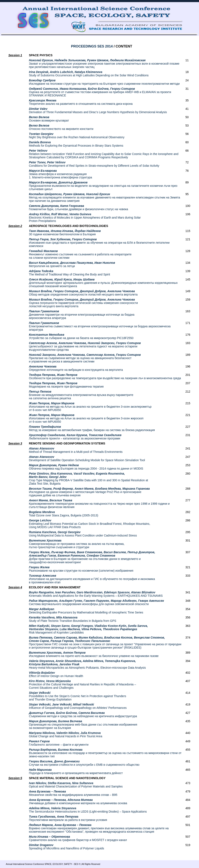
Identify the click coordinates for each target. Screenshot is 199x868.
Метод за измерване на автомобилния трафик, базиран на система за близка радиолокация (92, 428)
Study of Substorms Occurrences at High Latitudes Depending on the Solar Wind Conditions (89, 74)
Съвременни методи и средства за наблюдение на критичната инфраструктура (83, 714)
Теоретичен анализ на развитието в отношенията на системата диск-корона (81, 102)
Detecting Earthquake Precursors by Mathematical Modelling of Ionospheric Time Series (86, 611)
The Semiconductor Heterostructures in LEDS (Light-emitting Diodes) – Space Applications (88, 810)
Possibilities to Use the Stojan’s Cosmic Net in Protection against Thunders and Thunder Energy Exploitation (78, 696)
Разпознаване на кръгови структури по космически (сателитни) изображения (81, 569)
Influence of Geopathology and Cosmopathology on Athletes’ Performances (78, 706)
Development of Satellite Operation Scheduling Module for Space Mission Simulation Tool (87, 458)
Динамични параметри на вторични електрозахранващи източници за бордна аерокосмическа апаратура (82, 315)
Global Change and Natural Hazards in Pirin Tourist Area (66, 735)
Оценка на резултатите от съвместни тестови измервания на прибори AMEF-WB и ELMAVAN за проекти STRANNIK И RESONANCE (100, 92)
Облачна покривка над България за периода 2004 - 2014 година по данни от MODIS (86, 467)
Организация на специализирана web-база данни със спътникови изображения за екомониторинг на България (83, 725)
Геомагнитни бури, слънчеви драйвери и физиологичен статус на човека (78, 207)
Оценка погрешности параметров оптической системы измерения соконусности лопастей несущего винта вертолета (83, 303)
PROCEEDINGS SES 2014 (92, 46)
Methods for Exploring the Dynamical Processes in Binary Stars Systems (76, 144)
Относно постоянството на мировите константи (61, 127)
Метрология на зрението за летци (72, 264)
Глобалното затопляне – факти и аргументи (59, 743)
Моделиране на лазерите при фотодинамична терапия (66, 385)
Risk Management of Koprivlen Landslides (88, 629)
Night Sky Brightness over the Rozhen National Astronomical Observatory (77, 136)
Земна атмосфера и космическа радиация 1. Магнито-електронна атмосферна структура (60, 174)
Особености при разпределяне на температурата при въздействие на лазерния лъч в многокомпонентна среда (105, 376)
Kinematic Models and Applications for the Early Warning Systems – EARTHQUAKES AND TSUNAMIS (96, 594)
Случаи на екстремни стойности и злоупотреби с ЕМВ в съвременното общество (84, 763)
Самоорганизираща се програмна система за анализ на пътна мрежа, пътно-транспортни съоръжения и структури (77, 544)
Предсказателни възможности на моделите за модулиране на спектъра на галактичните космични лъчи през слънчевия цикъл (103, 186)
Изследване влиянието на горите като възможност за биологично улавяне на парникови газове (94, 654)
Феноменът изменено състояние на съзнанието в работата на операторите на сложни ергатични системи (80, 254)
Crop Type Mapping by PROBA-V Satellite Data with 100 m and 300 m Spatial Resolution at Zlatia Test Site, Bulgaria (89, 479)
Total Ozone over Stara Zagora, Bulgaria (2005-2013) (64, 514)
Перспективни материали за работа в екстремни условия (68, 818)
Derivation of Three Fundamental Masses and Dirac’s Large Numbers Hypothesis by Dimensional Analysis (98, 110)
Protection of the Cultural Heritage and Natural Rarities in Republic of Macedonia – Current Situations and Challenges (82, 684)
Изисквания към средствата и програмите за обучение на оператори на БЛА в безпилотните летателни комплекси (99, 243)
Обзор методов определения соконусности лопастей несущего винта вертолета (83, 293)
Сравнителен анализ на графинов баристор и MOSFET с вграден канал (78, 838)
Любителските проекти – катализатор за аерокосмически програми (75, 437)
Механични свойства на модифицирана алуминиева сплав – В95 (73, 793)
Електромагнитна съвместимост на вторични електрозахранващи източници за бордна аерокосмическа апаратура (100, 326)
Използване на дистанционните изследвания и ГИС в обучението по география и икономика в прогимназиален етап (92, 579)
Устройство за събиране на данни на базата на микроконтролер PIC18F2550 (81, 336)
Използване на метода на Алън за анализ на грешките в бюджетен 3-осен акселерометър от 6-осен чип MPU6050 (90, 407)
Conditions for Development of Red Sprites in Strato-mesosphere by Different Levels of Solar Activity (94, 164)
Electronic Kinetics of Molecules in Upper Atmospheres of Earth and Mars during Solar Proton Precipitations (85, 218)
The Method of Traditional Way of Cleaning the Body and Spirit (69, 273)
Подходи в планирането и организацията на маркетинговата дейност (76, 771)
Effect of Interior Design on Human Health (56, 674)
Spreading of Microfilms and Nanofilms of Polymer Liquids (67, 847)
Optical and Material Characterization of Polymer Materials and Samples (76, 785)
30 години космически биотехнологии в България (65, 233)
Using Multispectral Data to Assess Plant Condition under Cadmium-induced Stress (83, 534)
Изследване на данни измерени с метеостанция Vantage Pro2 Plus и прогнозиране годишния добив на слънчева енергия (89, 492)
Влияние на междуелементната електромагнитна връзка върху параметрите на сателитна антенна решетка (81, 395)
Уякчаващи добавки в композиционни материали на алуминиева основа (78, 801)
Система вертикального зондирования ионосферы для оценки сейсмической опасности (96, 602)
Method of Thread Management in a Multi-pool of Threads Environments (76, 450)
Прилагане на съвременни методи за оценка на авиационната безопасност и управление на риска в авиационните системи (85, 358)
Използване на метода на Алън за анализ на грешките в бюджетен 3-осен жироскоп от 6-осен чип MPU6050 (86, 418)
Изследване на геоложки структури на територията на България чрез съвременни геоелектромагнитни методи (104, 82)
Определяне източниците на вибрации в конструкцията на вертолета (76, 368)
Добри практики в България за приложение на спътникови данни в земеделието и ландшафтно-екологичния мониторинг (92, 557)
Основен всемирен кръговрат (49, 119)
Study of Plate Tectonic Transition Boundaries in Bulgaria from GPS (73, 619)
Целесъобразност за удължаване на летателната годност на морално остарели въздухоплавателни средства (85, 346)
